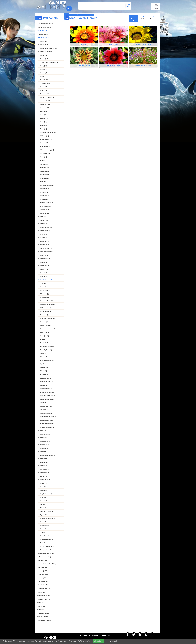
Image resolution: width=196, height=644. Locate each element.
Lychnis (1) (44, 501)
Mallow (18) (44, 164)
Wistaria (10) (44, 238)
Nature (72, 15)
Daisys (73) (44, 69)
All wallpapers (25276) (46, 24)
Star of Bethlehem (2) (47, 424)
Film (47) (41, 603)
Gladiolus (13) (45, 213)
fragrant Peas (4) (46, 325)
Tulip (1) (43, 543)
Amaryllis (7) (44, 255)
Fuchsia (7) (44, 262)
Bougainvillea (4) (46, 311)
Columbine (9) (45, 241)
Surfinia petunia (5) (46, 301)
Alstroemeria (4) (45, 308)
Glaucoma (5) (45, 294)
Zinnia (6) (43, 287)
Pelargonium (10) (46, 231)
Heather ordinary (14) (47, 203)
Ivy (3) (42, 364)
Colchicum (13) (45, 210)
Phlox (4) (43, 339)
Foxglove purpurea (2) (47, 396)
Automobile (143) (44, 588)
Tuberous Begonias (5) (48, 304)
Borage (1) (44, 452)
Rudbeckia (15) (45, 196)
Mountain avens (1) (46, 511)
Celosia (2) (44, 385)
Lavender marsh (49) (47, 97)
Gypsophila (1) (45, 480)
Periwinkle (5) (45, 297)
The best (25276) (44, 613)
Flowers (79, 15)
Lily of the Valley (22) (47, 150)
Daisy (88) (43, 66)
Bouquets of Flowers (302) (49, 48)
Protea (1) (43, 522)
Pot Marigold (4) (45, 343)
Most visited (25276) (45, 620)
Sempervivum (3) (46, 378)
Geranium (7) (44, 266)
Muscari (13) (44, 220)
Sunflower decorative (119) (49, 62)
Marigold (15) (44, 189)
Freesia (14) (44, 199)
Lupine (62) (44, 73)
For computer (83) (44, 596)
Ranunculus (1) (45, 525)
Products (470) (43, 585)
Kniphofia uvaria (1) (47, 494)
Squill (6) (43, 283)
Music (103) (42, 592)
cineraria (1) (44, 459)
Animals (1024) (43, 574)
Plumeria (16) (45, 178)
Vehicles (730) (43, 581)
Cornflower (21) (45, 153)
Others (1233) (43, 571)
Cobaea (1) (44, 466)
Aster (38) (43, 115)
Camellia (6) (44, 276)
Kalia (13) (43, 217)
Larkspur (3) (44, 367)
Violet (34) (43, 125)
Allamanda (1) (45, 445)
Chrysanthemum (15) (47, 185)
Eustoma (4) (44, 322)
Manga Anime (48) (44, 599)
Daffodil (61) (44, 76)
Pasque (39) (44, 111)
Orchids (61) (44, 80)
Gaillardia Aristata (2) (47, 399)
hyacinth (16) (44, 175)
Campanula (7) (45, 259)
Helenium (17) (45, 168)
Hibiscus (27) (44, 136)
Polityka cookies (113, 641)
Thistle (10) (44, 234)
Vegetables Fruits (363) (47, 553)
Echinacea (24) (45, 146)
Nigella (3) (44, 371)
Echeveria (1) (44, 473)
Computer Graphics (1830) (47, 564)
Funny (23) (42, 606)
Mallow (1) (44, 504)
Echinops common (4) (47, 318)
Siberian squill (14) (46, 206)
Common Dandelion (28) (48, 132)
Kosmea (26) (44, 143)
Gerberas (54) (45, 94)
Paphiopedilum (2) (46, 413)
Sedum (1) (44, 532)
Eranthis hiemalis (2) (47, 392)
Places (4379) (43, 560)
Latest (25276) (43, 617)
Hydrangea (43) (45, 104)
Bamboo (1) (44, 448)
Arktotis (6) (44, 273)
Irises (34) (43, 122)
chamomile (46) (45, 101)
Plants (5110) (44, 34)
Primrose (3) (44, 374)
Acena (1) (43, 431)
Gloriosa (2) (44, 410)
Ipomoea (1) (44, 490)
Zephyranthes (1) (46, 550)
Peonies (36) (44, 118)
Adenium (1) (44, 438)
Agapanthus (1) (45, 441)
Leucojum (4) (44, 336)
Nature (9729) (43, 31)
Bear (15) (43, 182)
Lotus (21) (44, 157)
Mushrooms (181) (45, 557)
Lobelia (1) (44, 497)
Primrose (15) (45, 192)
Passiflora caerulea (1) (48, 518)
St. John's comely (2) (47, 420)
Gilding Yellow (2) (46, 406)
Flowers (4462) (44, 38)
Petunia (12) (44, 224)
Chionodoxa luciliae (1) (48, 455)
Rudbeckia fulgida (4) (47, 346)
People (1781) (43, 567)
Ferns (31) (44, 129)
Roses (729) (44, 41)
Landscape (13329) (45, 27)
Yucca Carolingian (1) (47, 546)
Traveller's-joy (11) (46, 227)
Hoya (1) (43, 487)
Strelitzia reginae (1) (47, 539)
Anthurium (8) (45, 245)
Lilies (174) (44, 55)
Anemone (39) (45, 108)
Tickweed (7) (44, 269)
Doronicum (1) (45, 469)
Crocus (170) (44, 59)
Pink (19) (43, 160)
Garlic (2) (43, 403)
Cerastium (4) (45, 315)
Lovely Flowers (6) (46, 280)
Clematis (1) (44, 462)
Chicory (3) (44, 357)
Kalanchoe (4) (45, 332)
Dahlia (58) (44, 87)
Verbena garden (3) (46, 382)
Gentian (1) (44, 476)
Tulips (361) (44, 45)
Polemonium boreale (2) (48, 417)
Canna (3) (43, 353)
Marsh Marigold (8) (46, 248)
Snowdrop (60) (45, 83)
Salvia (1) (43, 529)
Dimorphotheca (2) (46, 389)
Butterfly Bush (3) (46, 350)
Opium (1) (43, 515)
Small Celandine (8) (47, 252)
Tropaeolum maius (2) (47, 427)
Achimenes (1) (45, 434)
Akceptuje (98, 641)
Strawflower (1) (45, 536)
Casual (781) (43, 578)
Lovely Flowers (89, 15)
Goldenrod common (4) (48, 329)
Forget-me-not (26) (46, 139)
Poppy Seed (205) (46, 52)
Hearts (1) (43, 483)
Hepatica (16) (44, 171)
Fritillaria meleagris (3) (48, 360)
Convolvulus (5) (45, 290)
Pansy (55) (44, 90)
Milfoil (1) (43, 508)
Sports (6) (42, 610)
